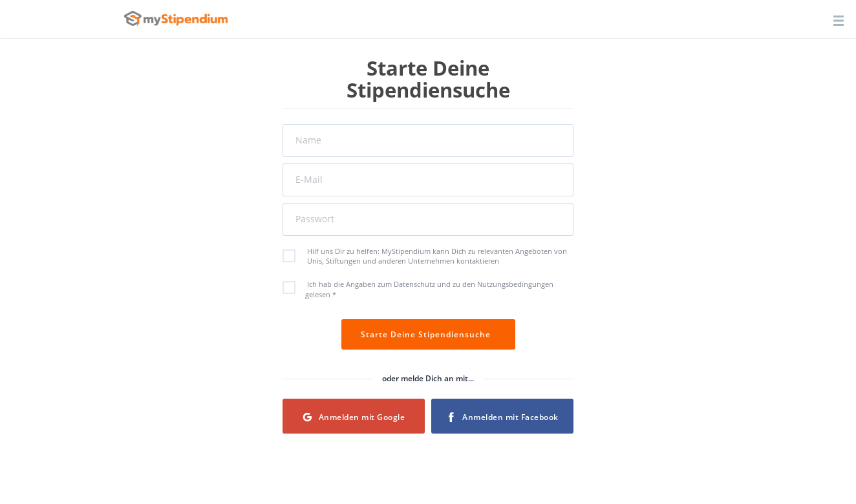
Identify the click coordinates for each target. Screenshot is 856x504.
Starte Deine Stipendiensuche (428, 334)
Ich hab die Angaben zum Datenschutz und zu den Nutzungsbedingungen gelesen (425, 289)
